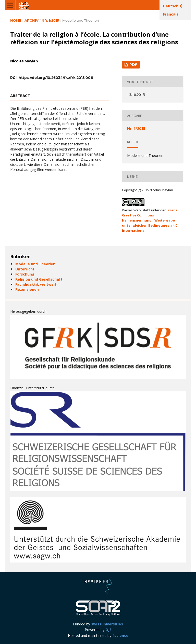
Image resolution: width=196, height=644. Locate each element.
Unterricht (25, 269)
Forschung (25, 274)
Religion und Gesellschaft (39, 279)
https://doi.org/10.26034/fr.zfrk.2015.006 (56, 78)
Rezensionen (27, 289)
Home (16, 20)
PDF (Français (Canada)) (131, 65)
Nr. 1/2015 (50, 20)
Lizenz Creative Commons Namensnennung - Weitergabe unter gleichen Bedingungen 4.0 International (150, 220)
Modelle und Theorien (35, 264)
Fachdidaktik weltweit (36, 284)
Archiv (32, 20)
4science (120, 635)
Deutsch (171, 6)
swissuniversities (107, 624)
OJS (108, 630)
